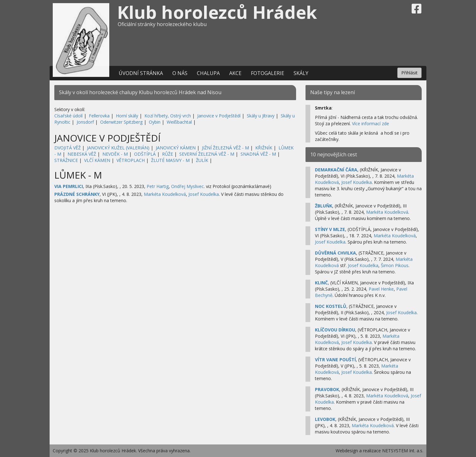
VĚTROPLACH (131, 160)
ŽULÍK (202, 160)
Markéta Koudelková (165, 194)
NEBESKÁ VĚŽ (82, 154)
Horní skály (127, 116)
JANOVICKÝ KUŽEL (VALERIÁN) (118, 148)
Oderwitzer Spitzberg (121, 122)
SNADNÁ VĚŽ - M (258, 154)
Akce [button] (235, 73)
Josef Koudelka (204, 194)
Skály (301, 73)
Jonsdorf (85, 122)
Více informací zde (371, 124)
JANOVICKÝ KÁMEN (176, 148)
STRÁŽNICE (66, 160)
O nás (180, 73)
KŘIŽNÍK (264, 148)
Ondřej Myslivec (187, 186)
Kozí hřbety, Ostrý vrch (168, 116)
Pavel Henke (381, 289)
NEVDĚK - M (115, 154)
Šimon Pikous (395, 265)
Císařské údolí (68, 116)
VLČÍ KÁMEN (97, 160)
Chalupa (208, 73)
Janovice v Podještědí (219, 116)
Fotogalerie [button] (268, 73)
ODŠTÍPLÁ (145, 154)
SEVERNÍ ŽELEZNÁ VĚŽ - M (207, 154)
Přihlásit (409, 73)
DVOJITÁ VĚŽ (68, 148)
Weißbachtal (179, 122)
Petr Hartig (158, 186)
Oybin (155, 122)
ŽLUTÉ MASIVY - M (170, 160)
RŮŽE (168, 154)
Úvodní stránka (141, 73)
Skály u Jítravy (261, 116)
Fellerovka (99, 116)
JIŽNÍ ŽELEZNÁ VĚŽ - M (225, 148)
